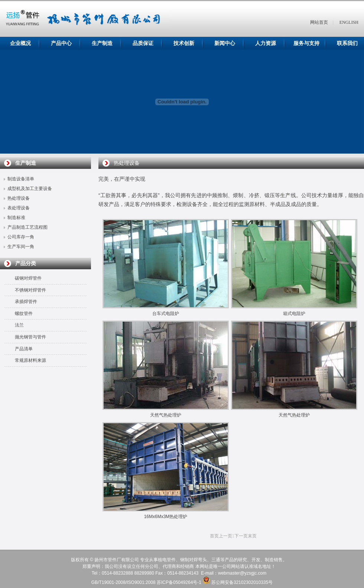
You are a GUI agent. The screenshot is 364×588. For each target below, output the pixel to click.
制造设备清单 (21, 179)
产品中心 (61, 43)
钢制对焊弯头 (194, 560)
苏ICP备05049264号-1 (179, 582)
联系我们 (347, 43)
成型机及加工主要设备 (30, 189)
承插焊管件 (26, 302)
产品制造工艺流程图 (27, 227)
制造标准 (16, 218)
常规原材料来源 (30, 360)
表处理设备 (19, 208)
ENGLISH (349, 22)
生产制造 (102, 43)
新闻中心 (225, 43)
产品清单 (24, 349)
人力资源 (266, 43)
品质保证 (143, 43)
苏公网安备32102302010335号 (242, 582)
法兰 (19, 325)
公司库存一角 (21, 237)
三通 (216, 560)
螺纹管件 (24, 314)
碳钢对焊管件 (28, 278)
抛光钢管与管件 (30, 337)
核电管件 (167, 560)
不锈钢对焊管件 (30, 290)
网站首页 (319, 22)
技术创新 (184, 43)
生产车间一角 (21, 247)
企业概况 (20, 43)
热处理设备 (19, 198)
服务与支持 (306, 43)
